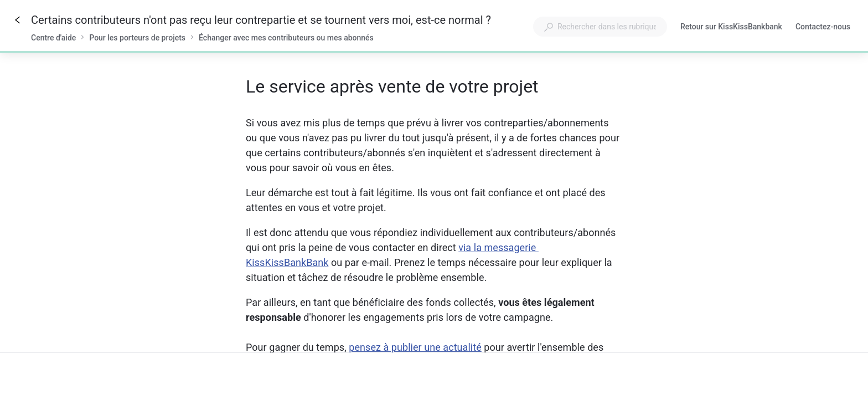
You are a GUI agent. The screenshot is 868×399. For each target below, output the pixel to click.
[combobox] (600, 27)
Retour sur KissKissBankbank (731, 28)
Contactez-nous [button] (823, 27)
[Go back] (18, 20)
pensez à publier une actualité (415, 347)
